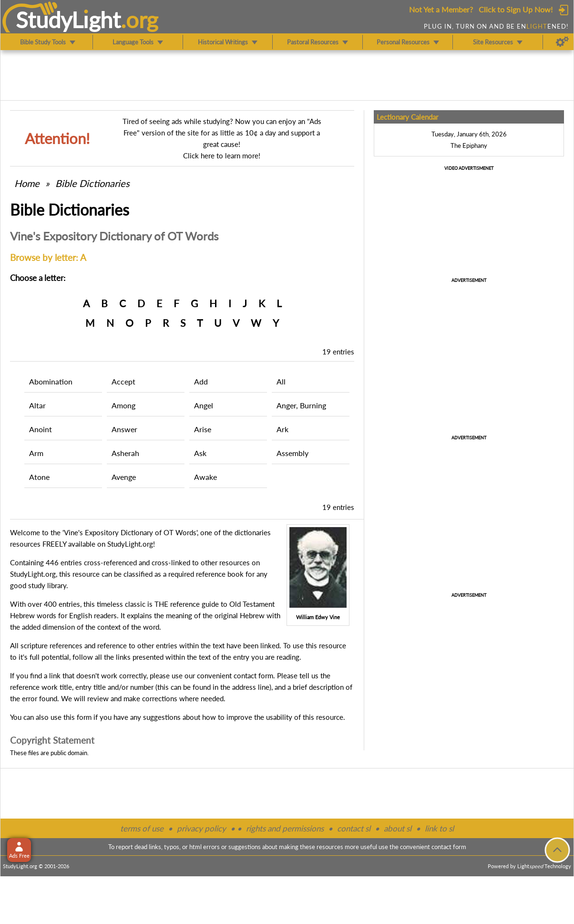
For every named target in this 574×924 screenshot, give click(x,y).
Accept (123, 381)
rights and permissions (285, 828)
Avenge (124, 477)
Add (201, 381)
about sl (398, 828)
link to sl (439, 828)
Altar (37, 405)
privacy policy (201, 828)
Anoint (41, 429)
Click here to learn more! (222, 156)
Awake (205, 477)
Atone (39, 477)
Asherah (125, 453)
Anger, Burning (301, 405)
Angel (204, 405)
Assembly (292, 453)
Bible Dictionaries (92, 183)
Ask (200, 453)
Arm (36, 453)
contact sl (354, 828)
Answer (124, 429)
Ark (282, 429)
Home (27, 183)
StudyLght (68, 20)
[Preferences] (562, 42)
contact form (253, 675)
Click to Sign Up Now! (516, 9)
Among (123, 405)
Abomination (51, 381)
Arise (203, 429)
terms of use (142, 828)
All (281, 381)
